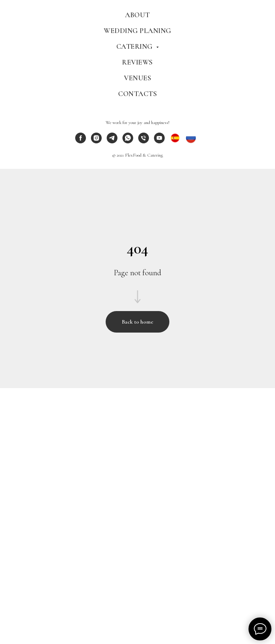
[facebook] (81, 141)
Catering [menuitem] (136, 47)
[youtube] (159, 141)
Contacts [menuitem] (137, 94)
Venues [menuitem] (137, 78)
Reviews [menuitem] (137, 62)
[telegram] (112, 141)
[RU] (191, 141)
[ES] (175, 141)
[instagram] (96, 141)
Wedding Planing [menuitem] (137, 31)
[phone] (144, 141)
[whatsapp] (128, 141)
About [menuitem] (137, 15)
